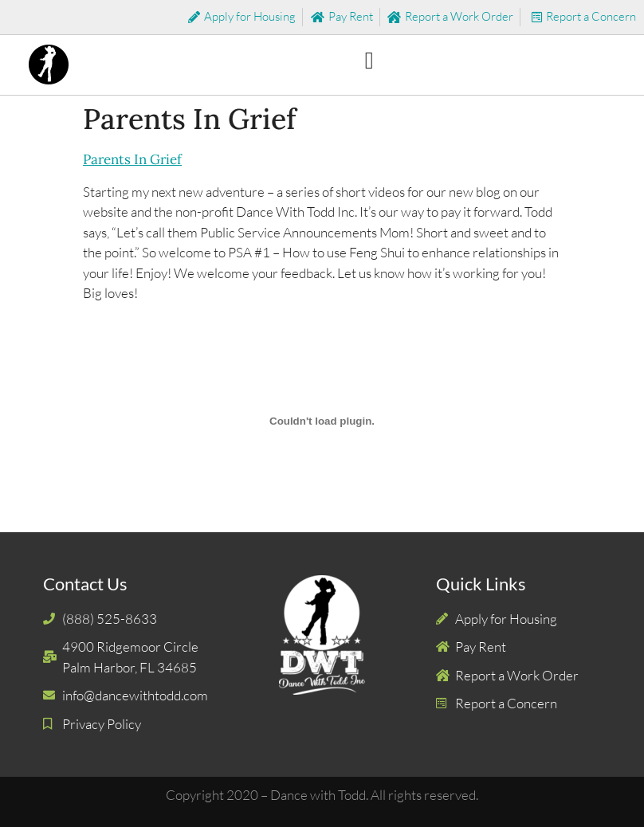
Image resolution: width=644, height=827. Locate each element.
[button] (369, 61)
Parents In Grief (132, 159)
